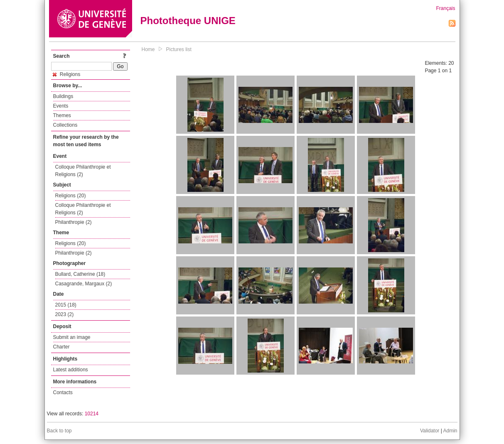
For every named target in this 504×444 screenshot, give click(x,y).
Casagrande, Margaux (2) (84, 284)
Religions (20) (71, 196)
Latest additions (71, 370)
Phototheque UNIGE (188, 21)
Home (148, 49)
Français (445, 8)
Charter (61, 347)
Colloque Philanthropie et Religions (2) (83, 171)
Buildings (63, 96)
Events (61, 106)
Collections (65, 125)
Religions (67, 74)
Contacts (63, 392)
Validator (430, 431)
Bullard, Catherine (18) (80, 274)
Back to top (59, 431)
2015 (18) (66, 305)
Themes (62, 115)
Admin (450, 431)
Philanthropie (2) (74, 222)
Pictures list (179, 49)
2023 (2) (65, 314)
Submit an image (72, 337)
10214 (92, 414)
